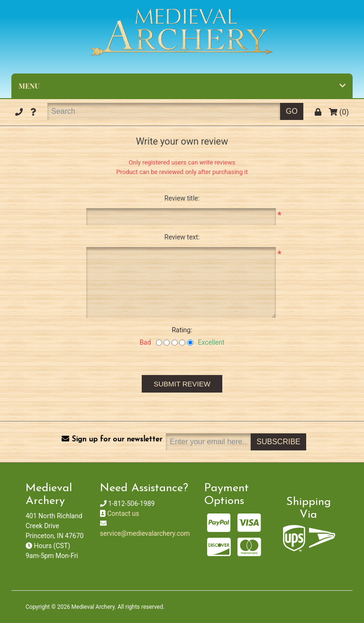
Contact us (123, 513)
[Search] (164, 111)
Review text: (182, 237)
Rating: (182, 330)
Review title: (182, 198)
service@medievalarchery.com (145, 533)
